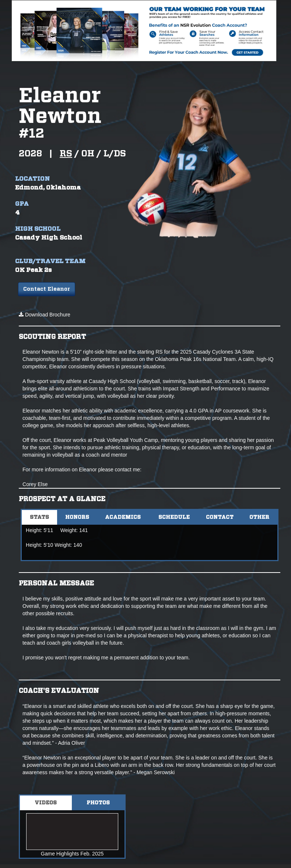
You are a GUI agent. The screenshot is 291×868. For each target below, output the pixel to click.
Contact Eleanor (47, 289)
